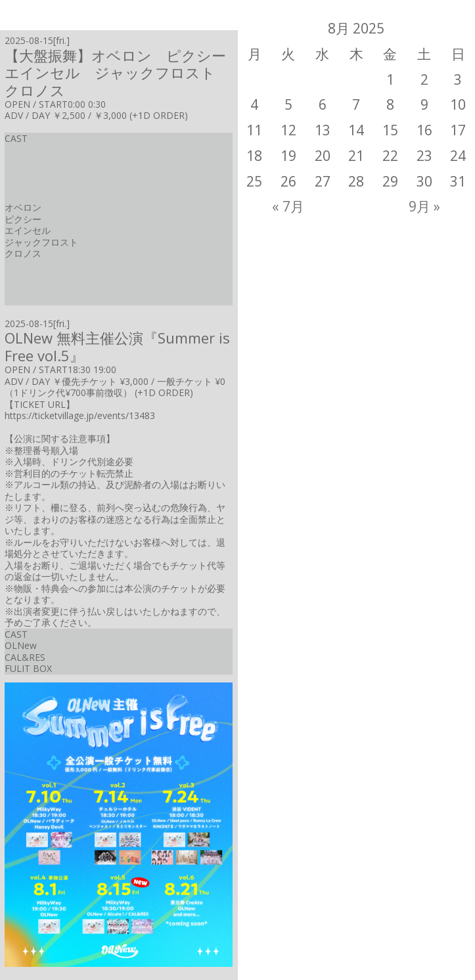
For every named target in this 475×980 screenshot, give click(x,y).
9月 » (424, 206)
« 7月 (288, 206)
